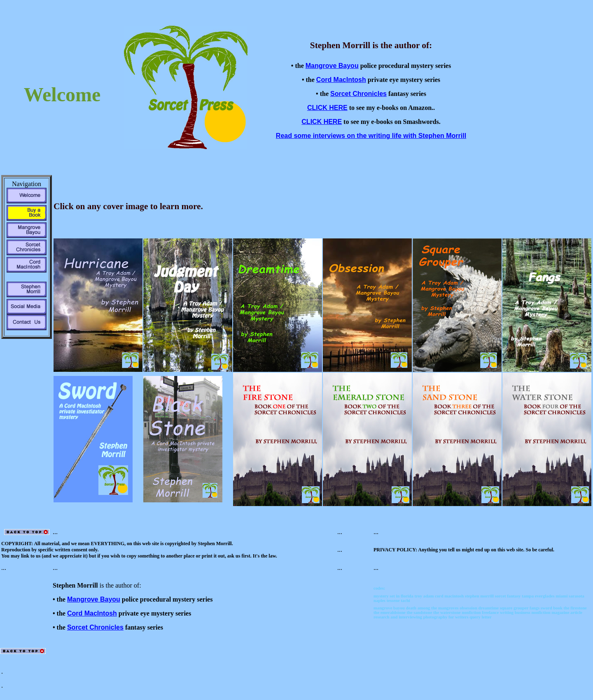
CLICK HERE (327, 108)
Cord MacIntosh (341, 80)
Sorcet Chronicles (358, 94)
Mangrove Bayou (332, 66)
